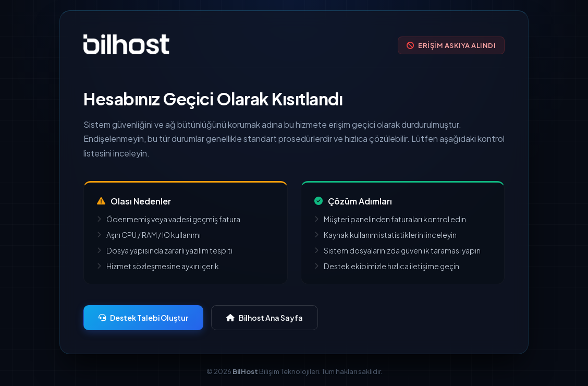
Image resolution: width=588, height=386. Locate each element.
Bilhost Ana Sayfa (265, 318)
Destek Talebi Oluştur (143, 318)
